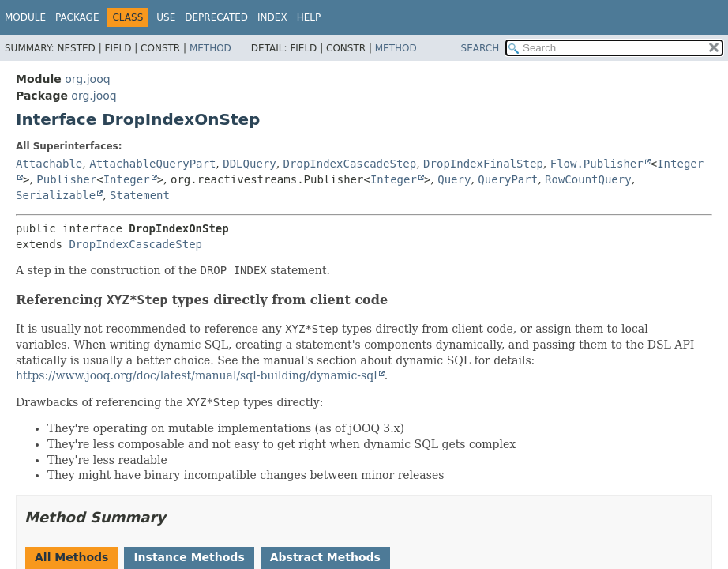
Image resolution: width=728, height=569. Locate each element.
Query (454, 179)
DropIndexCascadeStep (350, 164)
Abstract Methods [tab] (325, 557)
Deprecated (216, 17)
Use (166, 17)
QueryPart (508, 179)
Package (77, 17)
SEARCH (480, 48)
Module (25, 17)
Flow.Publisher (597, 164)
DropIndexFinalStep (483, 164)
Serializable (56, 195)
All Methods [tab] (71, 557)
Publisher (66, 179)
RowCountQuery (588, 179)
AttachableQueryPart (152, 164)
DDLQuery (249, 164)
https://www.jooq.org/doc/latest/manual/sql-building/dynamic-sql (197, 375)
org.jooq (87, 79)
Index (272, 17)
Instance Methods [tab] (189, 557)
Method (210, 48)
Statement (140, 195)
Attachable (49, 164)
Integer (127, 179)
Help (309, 17)
